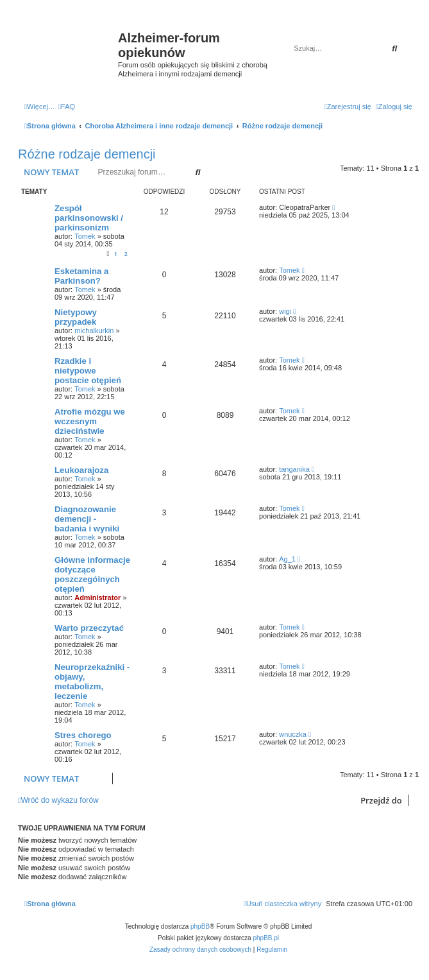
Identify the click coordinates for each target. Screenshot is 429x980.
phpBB (200, 926)
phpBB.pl (266, 938)
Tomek (85, 236)
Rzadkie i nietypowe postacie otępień (88, 371)
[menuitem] (67, 107)
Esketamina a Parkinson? (81, 276)
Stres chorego (83, 735)
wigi (285, 311)
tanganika (294, 469)
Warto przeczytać (89, 628)
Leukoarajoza (81, 470)
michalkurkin (94, 331)
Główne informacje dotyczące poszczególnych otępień (92, 574)
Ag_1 (287, 559)
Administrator (97, 597)
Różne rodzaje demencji (87, 154)
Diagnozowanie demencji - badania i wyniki (87, 519)
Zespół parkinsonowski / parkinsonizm (89, 218)
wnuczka (293, 734)
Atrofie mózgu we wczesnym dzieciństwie (90, 421)
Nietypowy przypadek (76, 317)
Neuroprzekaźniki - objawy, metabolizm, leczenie (92, 682)
